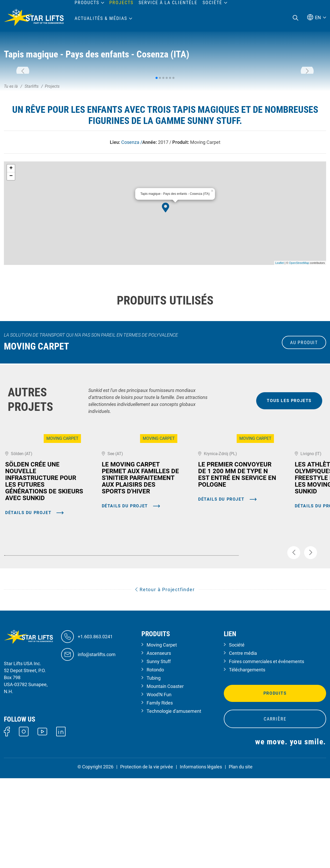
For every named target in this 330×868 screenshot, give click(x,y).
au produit (304, 406)
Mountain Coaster (165, 776)
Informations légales (201, 856)
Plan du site (241, 856)
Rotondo (155, 759)
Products (87, 3)
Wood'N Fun (159, 784)
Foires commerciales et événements (267, 751)
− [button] (11, 240)
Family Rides (160, 793)
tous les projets (289, 465)
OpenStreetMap (299, 327)
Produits (275, 783)
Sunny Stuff (159, 751)
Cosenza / (132, 206)
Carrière (275, 809)
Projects (121, 3)
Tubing (154, 768)
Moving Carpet (162, 735)
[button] (23, 103)
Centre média (243, 743)
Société (237, 735)
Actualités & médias (101, 18)
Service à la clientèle (168, 3)
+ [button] (11, 232)
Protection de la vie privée (147, 856)
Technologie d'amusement (174, 801)
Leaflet (280, 327)
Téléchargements (247, 759)
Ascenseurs (159, 743)
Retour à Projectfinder (165, 679)
